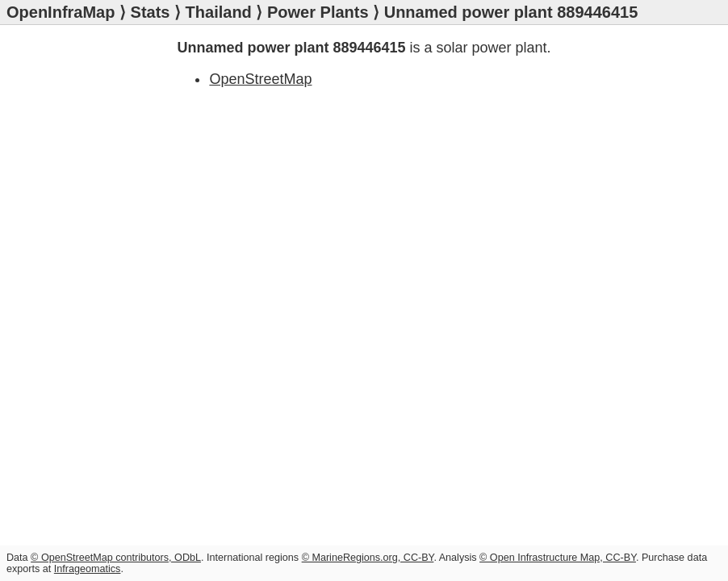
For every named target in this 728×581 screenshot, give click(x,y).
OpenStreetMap (260, 79)
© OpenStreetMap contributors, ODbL (116, 558)
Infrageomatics (88, 569)
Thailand (219, 12)
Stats (151, 12)
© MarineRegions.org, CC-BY (368, 558)
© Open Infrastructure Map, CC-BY (558, 558)
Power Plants (318, 12)
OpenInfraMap (61, 12)
